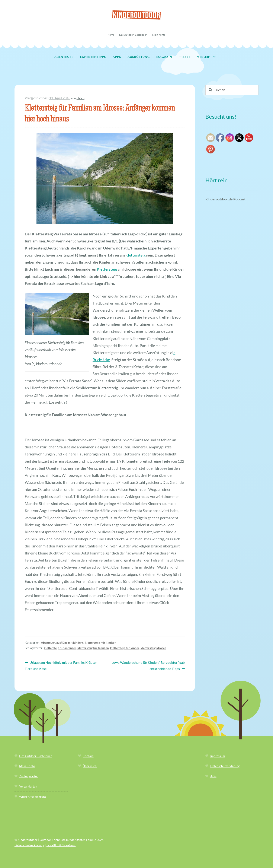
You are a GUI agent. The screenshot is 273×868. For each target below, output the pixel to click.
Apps (117, 57)
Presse (184, 57)
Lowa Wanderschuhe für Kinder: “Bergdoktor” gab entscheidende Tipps (148, 665)
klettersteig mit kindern (101, 643)
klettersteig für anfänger (60, 648)
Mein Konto (159, 35)
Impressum (218, 756)
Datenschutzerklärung (225, 766)
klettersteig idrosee (153, 648)
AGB (213, 776)
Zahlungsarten (29, 776)
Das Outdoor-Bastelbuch (133, 35)
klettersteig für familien (93, 648)
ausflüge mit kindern (70, 643)
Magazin (164, 57)
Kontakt (88, 756)
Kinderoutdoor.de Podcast (225, 199)
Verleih (204, 57)
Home (111, 35)
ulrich (81, 98)
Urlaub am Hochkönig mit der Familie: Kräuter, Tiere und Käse (61, 665)
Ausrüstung (139, 57)
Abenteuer (64, 57)
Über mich (90, 766)
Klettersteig (135, 255)
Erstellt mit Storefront (61, 845)
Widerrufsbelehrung (33, 797)
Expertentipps (93, 57)
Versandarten (28, 786)
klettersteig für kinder (125, 648)
